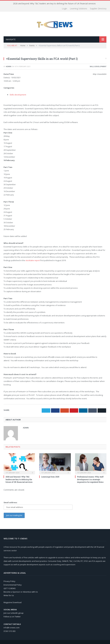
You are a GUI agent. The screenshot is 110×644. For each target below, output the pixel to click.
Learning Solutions (78, 9)
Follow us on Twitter (12, 617)
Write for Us (9, 595)
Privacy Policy (9, 581)
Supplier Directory (98, 9)
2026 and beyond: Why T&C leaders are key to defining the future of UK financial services (54, 4)
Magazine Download (13, 602)
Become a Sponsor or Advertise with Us (21, 592)
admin (9, 66)
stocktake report (33, 260)
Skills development (98, 66)
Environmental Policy (13, 585)
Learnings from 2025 (50, 477)
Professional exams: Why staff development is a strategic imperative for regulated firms (90, 479)
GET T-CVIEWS (10, 588)
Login (64, 9)
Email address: (11, 502)
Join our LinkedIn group (14, 613)
